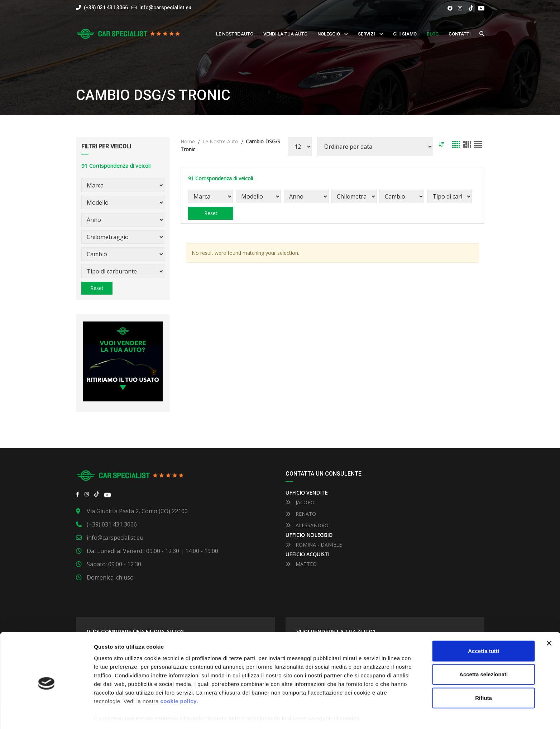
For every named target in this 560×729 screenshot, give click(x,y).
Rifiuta (484, 672)
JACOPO (300, 502)
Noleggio (329, 34)
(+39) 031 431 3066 (102, 8)
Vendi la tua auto (285, 34)
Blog (433, 34)
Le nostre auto (235, 34)
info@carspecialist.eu (165, 8)
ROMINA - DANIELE (314, 545)
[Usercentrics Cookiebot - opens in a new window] (46, 715)
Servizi (367, 34)
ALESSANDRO (307, 525)
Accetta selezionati (484, 649)
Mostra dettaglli (373, 715)
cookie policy (178, 675)
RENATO (301, 514)
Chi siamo (405, 34)
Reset (97, 288)
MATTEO (301, 564)
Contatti (460, 34)
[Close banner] (549, 618)
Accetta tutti (484, 625)
